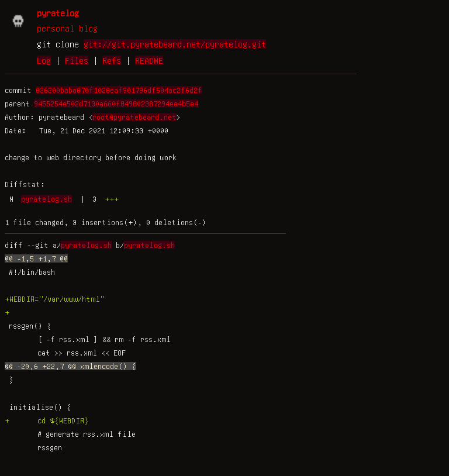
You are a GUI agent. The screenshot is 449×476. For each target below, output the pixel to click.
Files (77, 60)
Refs (112, 60)
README (149, 60)
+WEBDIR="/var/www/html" (55, 299)
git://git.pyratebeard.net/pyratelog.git (175, 44)
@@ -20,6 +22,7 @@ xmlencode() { (70, 366)
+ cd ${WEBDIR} (47, 420)
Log (44, 60)
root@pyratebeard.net (134, 117)
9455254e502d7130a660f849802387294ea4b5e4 (116, 104)
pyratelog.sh (46, 199)
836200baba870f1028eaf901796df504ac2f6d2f (119, 90)
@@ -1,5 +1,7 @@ (36, 258)
